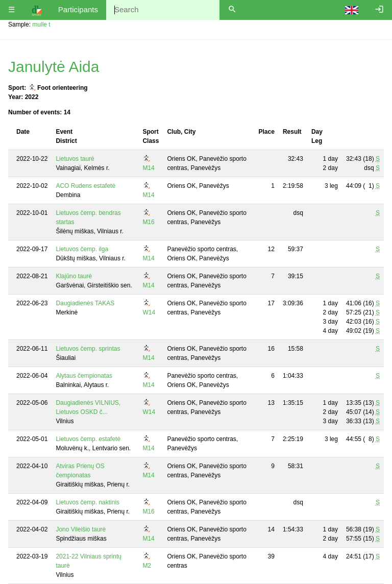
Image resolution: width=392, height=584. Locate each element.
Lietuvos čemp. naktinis (88, 502)
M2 (147, 566)
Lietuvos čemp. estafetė (88, 439)
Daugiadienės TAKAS (85, 303)
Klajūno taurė (74, 276)
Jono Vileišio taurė (81, 529)
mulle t (41, 25)
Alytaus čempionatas (84, 376)
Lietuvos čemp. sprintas (88, 349)
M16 (148, 222)
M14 (148, 168)
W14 (149, 312)
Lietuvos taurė (75, 159)
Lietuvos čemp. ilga (82, 249)
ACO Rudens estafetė (85, 186)
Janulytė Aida (54, 67)
